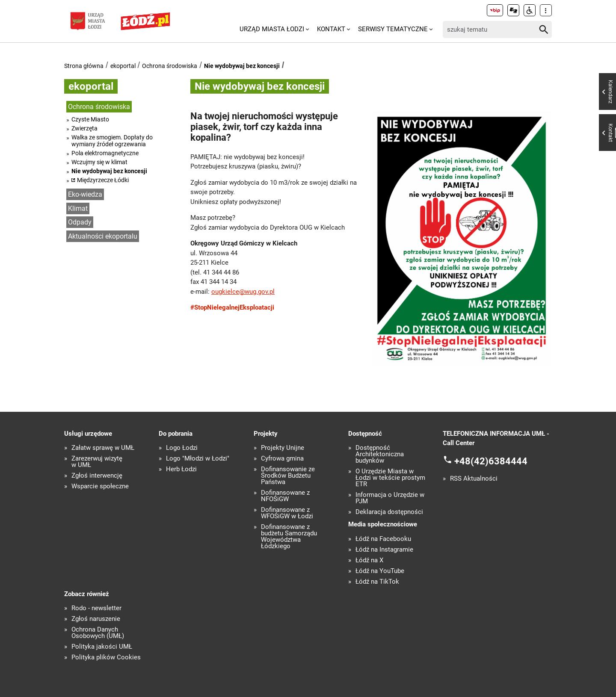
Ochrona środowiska (170, 66)
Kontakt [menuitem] (331, 29)
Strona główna (84, 66)
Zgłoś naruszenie (96, 619)
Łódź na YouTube (380, 571)
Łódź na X (369, 560)
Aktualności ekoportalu (103, 236)
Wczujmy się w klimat (99, 162)
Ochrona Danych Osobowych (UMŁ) (98, 633)
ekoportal (123, 66)
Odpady (80, 222)
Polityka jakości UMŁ (102, 647)
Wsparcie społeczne (100, 486)
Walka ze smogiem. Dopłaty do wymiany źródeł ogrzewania (112, 141)
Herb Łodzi (181, 469)
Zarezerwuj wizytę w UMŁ (97, 462)
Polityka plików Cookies (106, 657)
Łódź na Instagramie (384, 550)
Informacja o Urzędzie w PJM (390, 498)
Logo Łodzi (182, 448)
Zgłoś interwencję (97, 476)
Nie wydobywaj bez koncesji (242, 66)
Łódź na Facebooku (383, 539)
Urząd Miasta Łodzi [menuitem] (272, 29)
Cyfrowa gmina (282, 459)
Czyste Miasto (90, 119)
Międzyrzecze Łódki (103, 180)
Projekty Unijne (283, 448)
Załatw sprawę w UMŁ (103, 448)
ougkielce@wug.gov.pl (243, 292)
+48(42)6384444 (491, 461)
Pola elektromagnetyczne (105, 153)
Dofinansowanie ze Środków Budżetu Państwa (288, 476)
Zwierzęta (84, 128)
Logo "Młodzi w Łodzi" (198, 459)
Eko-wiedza (85, 194)
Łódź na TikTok (377, 582)
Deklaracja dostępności (389, 512)
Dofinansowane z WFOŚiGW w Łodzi (287, 513)
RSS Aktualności (474, 479)
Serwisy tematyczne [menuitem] (393, 29)
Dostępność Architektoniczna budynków (380, 454)
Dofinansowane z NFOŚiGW (285, 496)
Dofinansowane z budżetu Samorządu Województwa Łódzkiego (289, 537)
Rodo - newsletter (96, 608)
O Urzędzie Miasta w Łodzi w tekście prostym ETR (390, 478)
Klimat (78, 208)
